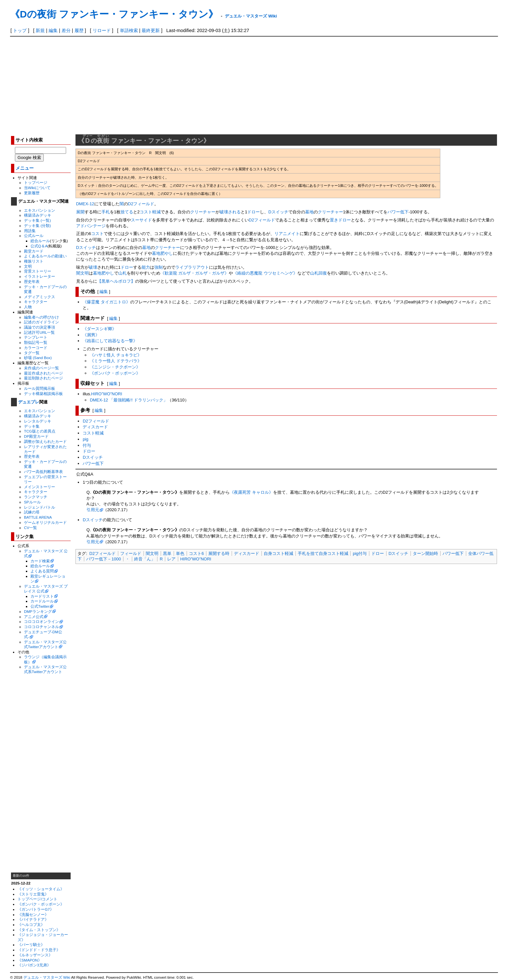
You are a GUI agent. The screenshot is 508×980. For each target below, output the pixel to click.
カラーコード (36, 348)
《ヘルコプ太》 (31, 924)
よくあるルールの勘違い (45, 256)
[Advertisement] (254, 85)
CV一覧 (30, 528)
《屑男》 (91, 335)
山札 (122, 273)
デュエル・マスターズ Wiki (251, 16)
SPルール (32, 502)
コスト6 (196, 553)
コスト (97, 234)
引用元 (93, 510)
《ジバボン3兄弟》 (34, 965)
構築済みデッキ (38, 215)
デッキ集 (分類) (37, 225)
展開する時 (219, 553)
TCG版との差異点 (40, 431)
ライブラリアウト (192, 267)
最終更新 (151, 30)
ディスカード (95, 427)
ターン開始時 (425, 553)
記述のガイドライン (41, 322)
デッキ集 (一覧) (37, 220)
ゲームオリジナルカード (45, 522)
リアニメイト (287, 234)
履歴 (79, 30)
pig (85, 439)
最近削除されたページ (43, 378)
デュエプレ (29, 402)
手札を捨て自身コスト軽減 (323, 553)
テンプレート (36, 337)
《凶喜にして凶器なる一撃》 (110, 341)
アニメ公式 (34, 617)
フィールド (131, 553)
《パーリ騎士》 (31, 945)
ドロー (254, 212)
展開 (80, 212)
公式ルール (34, 236)
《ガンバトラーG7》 (36, 909)
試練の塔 (32, 512)
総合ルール (40, 241)
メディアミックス (40, 297)
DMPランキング (38, 611)
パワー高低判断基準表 (43, 472)
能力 (146, 267)
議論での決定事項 (40, 327)
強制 (158, 267)
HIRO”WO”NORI (107, 394)
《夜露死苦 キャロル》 (251, 492)
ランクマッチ (36, 497)
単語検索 (129, 30)
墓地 (309, 212)
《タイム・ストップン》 (39, 930)
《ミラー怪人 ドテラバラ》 (116, 361)
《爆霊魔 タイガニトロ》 (106, 302)
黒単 (167, 553)
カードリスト (42, 596)
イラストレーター (40, 276)
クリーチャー (203, 212)
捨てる (127, 212)
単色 (180, 553)
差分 (66, 30)
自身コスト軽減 (278, 553)
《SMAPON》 (30, 960)
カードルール (42, 601)
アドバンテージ (91, 226)
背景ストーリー (38, 271)
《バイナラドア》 (33, 919)
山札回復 (318, 273)
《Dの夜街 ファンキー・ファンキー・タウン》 (114, 14)
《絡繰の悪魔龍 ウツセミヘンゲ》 (265, 273)
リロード (102, 30)
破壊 (93, 267)
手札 (106, 212)
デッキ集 (32, 426)
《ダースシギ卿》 (99, 329)
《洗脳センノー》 (33, 914)
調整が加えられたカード (45, 441)
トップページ (36, 182)
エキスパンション (40, 210)
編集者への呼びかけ (41, 317)
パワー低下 (398, 212)
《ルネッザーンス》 (35, 955)
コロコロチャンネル (41, 627)
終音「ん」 (145, 559)
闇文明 (82, 273)
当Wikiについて (37, 188)
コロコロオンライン (41, 621)
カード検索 (40, 561)
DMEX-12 (85, 204)
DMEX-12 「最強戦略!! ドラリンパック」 (129, 400)
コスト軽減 (150, 212)
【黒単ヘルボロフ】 (116, 281)
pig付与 (360, 553)
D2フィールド (141, 204)
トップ (20, 30)
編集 (53, 30)
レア (171, 559)
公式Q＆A (39, 246)
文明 (28, 266)
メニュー (25, 168)
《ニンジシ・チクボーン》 (115, 367)
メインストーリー (40, 487)
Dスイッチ (278, 212)
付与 (87, 445)
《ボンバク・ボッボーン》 (41, 904)
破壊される (230, 212)
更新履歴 (32, 193)
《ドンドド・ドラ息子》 (39, 950)
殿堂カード (34, 251)
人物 (28, 307)
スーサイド (141, 220)
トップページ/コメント (37, 899)
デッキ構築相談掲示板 (43, 394)
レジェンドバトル (40, 507)
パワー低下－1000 (104, 559)
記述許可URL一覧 (39, 332)
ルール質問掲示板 (40, 388)
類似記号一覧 (36, 342)
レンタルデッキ (38, 421)
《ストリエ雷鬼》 (33, 894)
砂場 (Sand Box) (38, 358)
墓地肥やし (162, 253)
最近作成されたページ (43, 373)
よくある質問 (42, 571)
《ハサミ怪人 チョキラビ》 (116, 355)
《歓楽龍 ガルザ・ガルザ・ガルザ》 (195, 273)
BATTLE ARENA (38, 517)
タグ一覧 (32, 353)
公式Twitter (40, 606)
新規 (40, 30)
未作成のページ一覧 (41, 368)
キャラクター (36, 302)
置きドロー (340, 220)
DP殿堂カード (36, 436)
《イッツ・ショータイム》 (41, 889)
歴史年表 (32, 282)
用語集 (30, 231)
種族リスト (34, 261)
